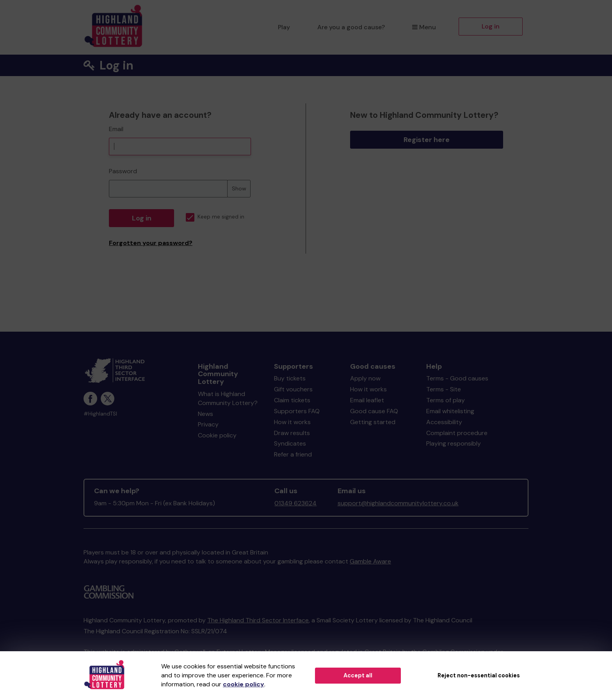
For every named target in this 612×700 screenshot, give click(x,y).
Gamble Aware (370, 561)
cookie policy (244, 684)
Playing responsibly (454, 443)
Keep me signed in (215, 217)
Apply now (365, 378)
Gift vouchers (293, 389)
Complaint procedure (457, 433)
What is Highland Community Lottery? (228, 398)
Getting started (373, 422)
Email (116, 129)
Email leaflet (367, 400)
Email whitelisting (450, 411)
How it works (292, 422)
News (205, 414)
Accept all (358, 675)
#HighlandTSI (100, 414)
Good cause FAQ (374, 411)
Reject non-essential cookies (479, 675)
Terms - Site (444, 389)
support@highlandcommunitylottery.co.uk (398, 503)
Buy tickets (290, 378)
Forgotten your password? (151, 243)
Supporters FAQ (297, 411)
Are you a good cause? (351, 27)
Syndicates (290, 443)
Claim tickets (292, 400)
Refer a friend (293, 454)
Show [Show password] (239, 188)
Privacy (208, 424)
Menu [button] (424, 27)
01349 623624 (295, 503)
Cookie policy (217, 435)
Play (284, 27)
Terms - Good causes (457, 378)
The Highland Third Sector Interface (258, 620)
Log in (491, 26)
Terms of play (446, 400)
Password (123, 171)
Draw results (292, 433)
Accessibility (444, 422)
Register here (427, 140)
